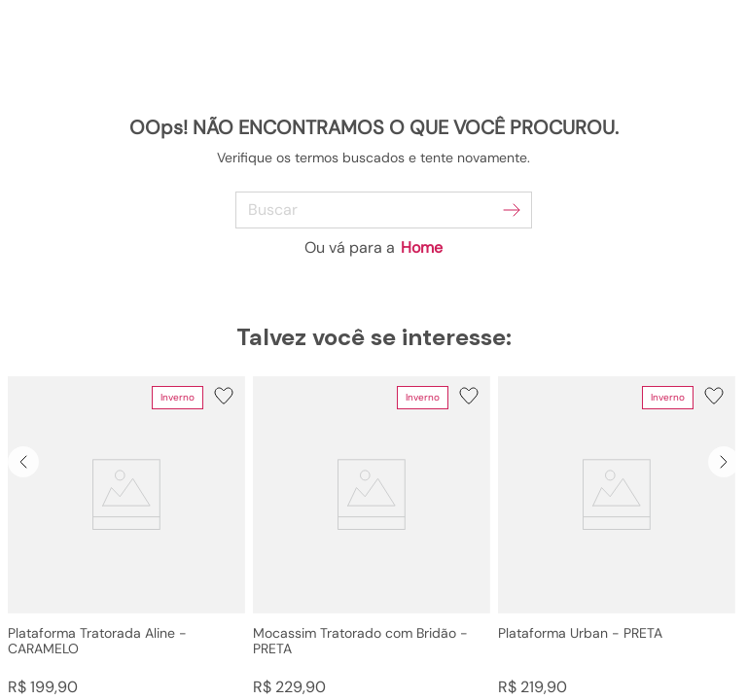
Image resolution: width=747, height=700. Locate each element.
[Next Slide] (724, 462)
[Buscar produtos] (512, 210)
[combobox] (374, 210)
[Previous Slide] (23, 462)
